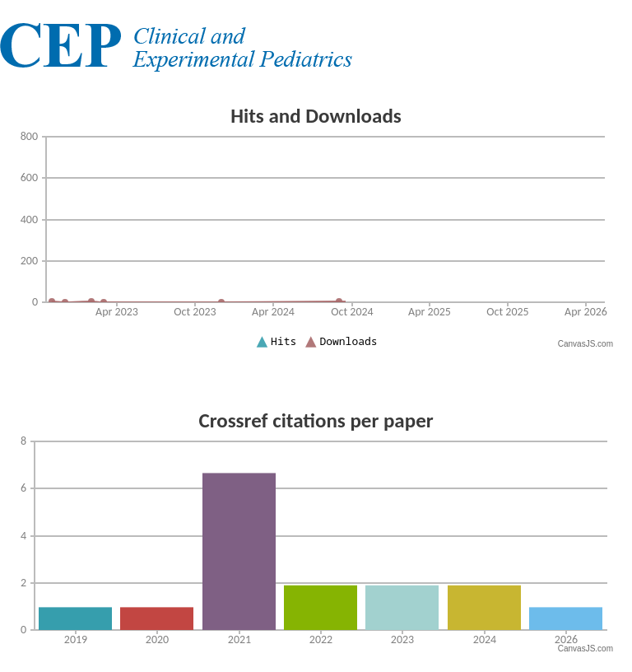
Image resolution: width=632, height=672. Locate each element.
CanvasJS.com (586, 344)
